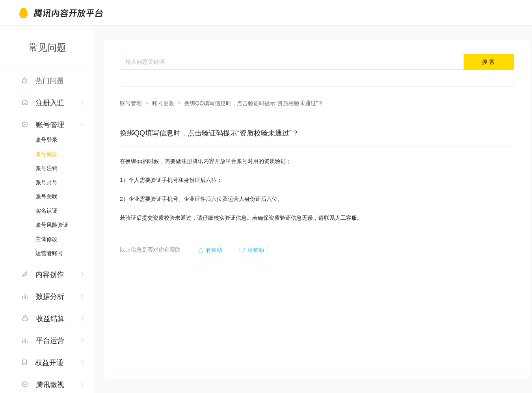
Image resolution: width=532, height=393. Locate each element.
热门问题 (50, 81)
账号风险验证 (52, 225)
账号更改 (47, 154)
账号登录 (47, 140)
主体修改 (47, 239)
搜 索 (488, 62)
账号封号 (47, 182)
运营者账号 (49, 253)
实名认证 (47, 211)
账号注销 (47, 168)
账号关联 (47, 196)
